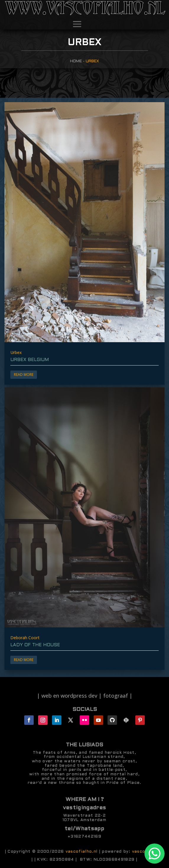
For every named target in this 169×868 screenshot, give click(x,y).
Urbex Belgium (30, 360)
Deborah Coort (25, 638)
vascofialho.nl (82, 852)
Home (76, 61)
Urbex (16, 352)
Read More (24, 375)
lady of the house (35, 645)
